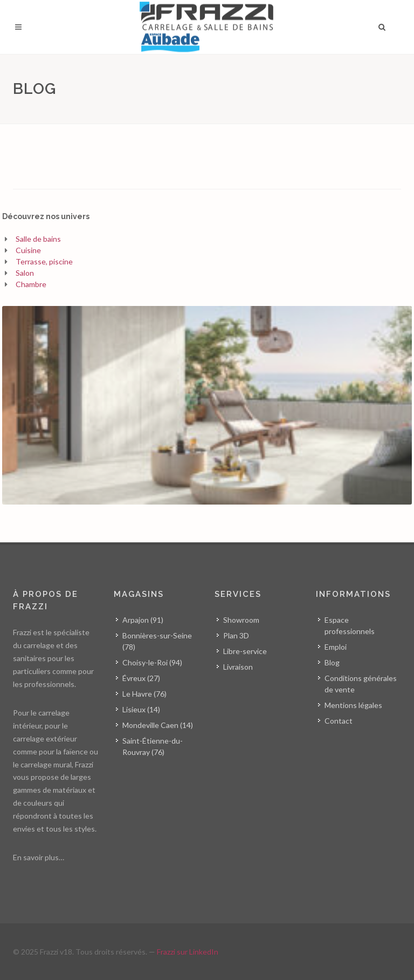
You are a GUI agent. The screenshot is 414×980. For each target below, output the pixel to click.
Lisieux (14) (141, 709)
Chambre (31, 284)
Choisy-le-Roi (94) (152, 662)
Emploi (336, 647)
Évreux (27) (141, 678)
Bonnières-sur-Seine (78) (157, 641)
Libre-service (245, 651)
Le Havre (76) (144, 694)
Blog (332, 662)
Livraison (238, 667)
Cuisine (28, 250)
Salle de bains (38, 239)
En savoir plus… (39, 857)
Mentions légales (353, 705)
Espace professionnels (350, 625)
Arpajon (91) (143, 620)
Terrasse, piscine (44, 261)
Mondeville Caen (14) (158, 725)
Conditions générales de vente (361, 684)
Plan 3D (236, 635)
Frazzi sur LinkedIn (188, 952)
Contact (339, 721)
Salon (25, 273)
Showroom (241, 620)
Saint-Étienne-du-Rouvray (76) (153, 746)
